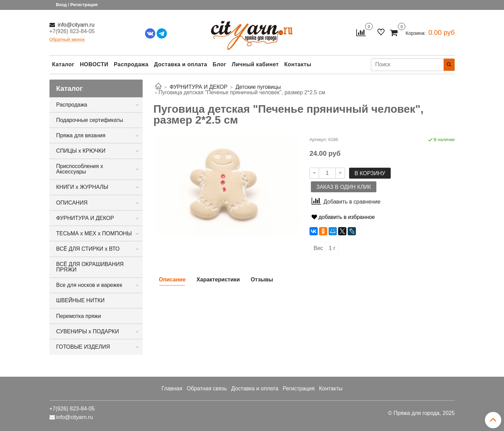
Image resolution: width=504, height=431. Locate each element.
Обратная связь (207, 388)
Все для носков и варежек (89, 285)
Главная (172, 388)
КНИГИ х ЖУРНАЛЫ (82, 187)
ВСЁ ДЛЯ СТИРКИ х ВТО (88, 249)
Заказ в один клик (344, 187)
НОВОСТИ (94, 64)
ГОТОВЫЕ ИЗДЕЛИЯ (83, 347)
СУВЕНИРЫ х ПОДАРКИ (88, 331)
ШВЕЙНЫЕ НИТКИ (81, 300)
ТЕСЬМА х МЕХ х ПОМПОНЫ (94, 233)
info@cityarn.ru (75, 25)
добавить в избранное (343, 217)
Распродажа (131, 64)
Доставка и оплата (181, 64)
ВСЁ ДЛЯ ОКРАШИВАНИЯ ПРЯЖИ (90, 267)
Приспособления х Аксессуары (80, 169)
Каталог (63, 64)
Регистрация (299, 388)
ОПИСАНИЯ (72, 203)
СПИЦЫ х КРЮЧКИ (81, 151)
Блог (219, 64)
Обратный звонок (67, 40)
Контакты (298, 64)
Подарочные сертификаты (90, 120)
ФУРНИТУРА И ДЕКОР (85, 218)
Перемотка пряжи (79, 316)
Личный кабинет (255, 64)
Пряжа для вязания (81, 135)
